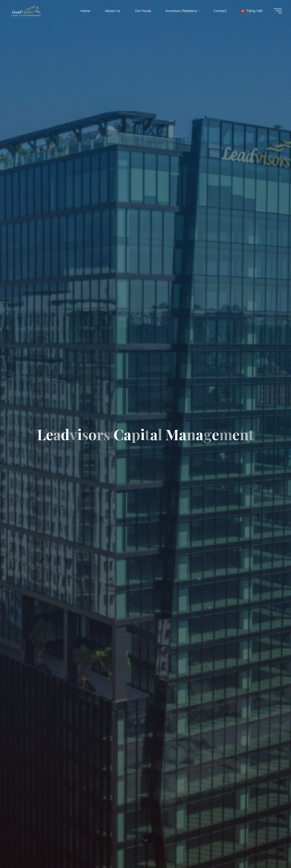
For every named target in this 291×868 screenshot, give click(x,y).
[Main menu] (278, 11)
